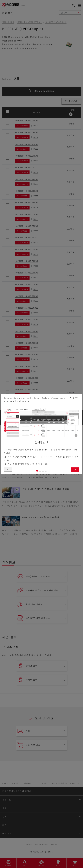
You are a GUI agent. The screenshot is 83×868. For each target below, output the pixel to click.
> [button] (75, 469)
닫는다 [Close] (74, 397)
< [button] (8, 469)
